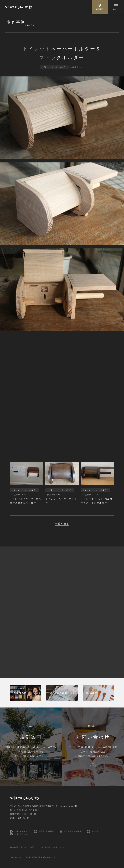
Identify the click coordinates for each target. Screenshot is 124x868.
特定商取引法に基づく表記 (22, 847)
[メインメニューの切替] (116, 7)
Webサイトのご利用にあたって (53, 847)
